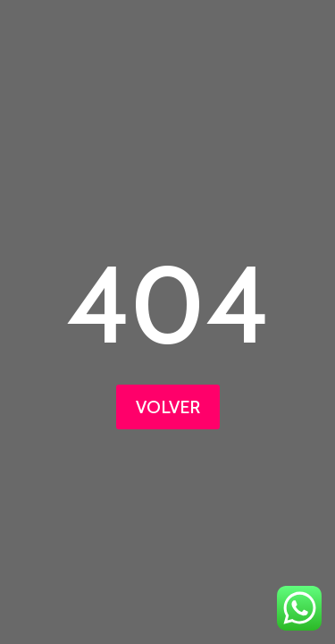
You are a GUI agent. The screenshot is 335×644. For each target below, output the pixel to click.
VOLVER (168, 407)
